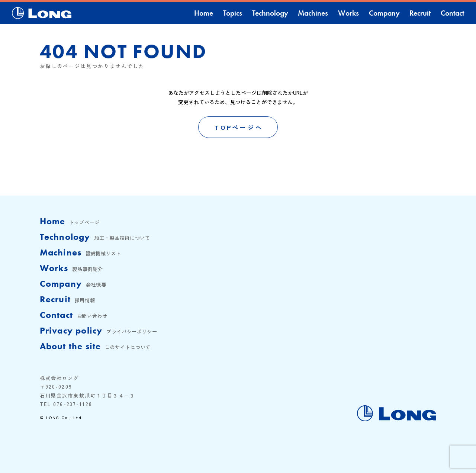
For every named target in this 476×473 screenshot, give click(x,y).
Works (348, 13)
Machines (313, 13)
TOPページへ (239, 127)
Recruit (420, 13)
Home (204, 13)
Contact (452, 13)
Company (384, 13)
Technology (270, 13)
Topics (233, 13)
